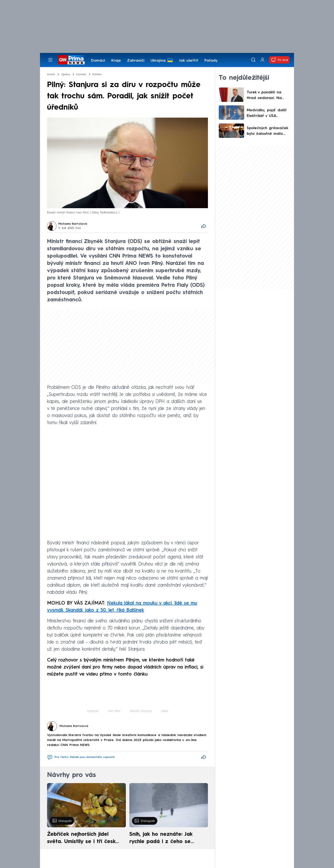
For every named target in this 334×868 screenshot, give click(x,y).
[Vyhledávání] (253, 60)
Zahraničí (136, 61)
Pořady (211, 61)
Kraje (116, 61)
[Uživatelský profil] (262, 60)
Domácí (98, 61)
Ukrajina (158, 61)
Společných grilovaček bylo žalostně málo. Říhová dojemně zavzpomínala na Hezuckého (267, 131)
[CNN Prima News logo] (71, 60)
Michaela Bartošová (73, 224)
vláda (164, 711)
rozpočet (93, 711)
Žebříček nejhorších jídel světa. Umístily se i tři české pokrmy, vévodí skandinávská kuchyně (84, 839)
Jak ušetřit (189, 61)
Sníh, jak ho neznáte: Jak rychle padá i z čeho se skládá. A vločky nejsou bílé (165, 839)
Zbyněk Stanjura (141, 711)
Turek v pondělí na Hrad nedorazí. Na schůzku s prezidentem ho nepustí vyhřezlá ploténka (268, 96)
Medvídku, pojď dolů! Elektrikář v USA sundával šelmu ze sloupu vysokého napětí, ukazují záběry (268, 114)
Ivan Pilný (114, 711)
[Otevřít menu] (50, 60)
